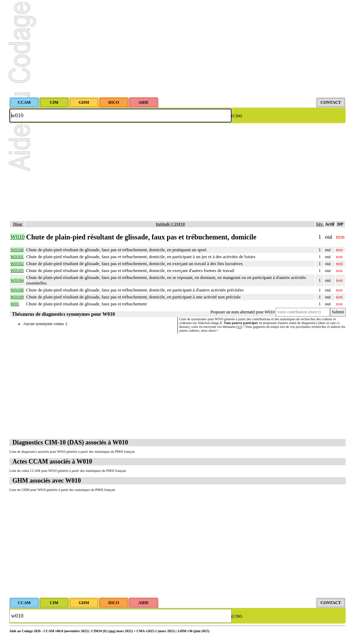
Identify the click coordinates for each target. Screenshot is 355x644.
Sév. (320, 224)
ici (240, 327)
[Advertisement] (177, 49)
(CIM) (237, 116)
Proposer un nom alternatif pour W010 (243, 312)
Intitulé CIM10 (170, 224)
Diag (18, 224)
